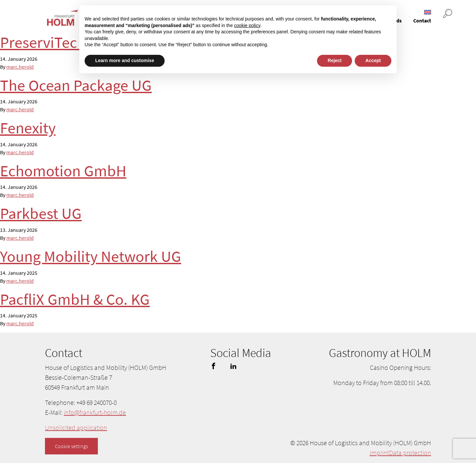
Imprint (379, 453)
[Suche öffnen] (448, 14)
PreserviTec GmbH (61, 42)
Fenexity (28, 128)
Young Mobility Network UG (91, 256)
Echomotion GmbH (63, 171)
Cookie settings (71, 446)
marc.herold (20, 67)
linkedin (233, 366)
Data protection (410, 453)
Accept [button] (373, 60)
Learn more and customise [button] (125, 60)
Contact (422, 20)
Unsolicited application (76, 427)
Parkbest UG (41, 213)
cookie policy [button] (247, 25)
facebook (214, 366)
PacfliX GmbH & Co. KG (75, 299)
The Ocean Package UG (76, 85)
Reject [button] (335, 60)
